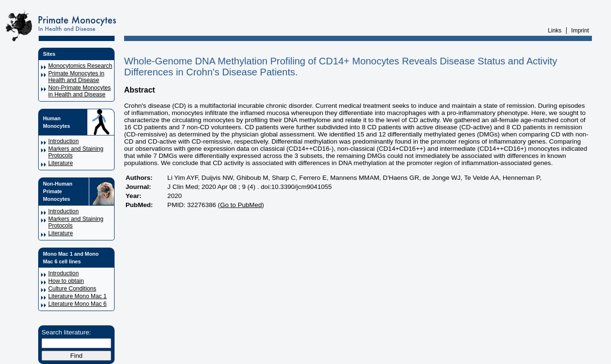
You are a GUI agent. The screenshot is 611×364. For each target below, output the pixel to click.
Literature (61, 163)
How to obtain (66, 281)
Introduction (63, 141)
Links (555, 31)
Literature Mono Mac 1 (77, 296)
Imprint (580, 31)
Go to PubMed (241, 205)
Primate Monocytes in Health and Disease (76, 77)
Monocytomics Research (80, 66)
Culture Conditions (72, 289)
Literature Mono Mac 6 (77, 304)
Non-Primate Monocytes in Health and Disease (79, 91)
